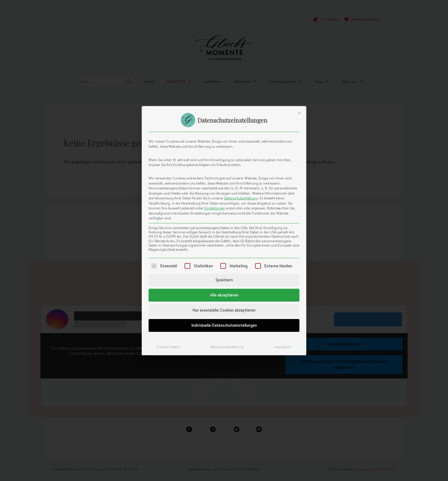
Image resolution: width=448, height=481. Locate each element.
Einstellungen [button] (215, 119)
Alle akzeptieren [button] (224, 206)
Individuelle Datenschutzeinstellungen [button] (224, 237)
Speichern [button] (224, 191)
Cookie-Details (168, 258)
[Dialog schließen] (299, 24)
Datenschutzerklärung (241, 109)
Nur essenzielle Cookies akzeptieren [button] (224, 222)
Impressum (283, 258)
